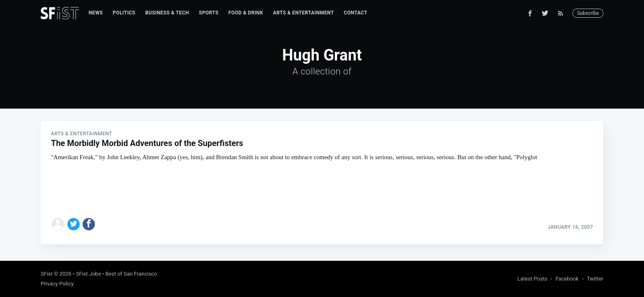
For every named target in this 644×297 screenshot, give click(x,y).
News (96, 13)
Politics (124, 13)
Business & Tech (167, 13)
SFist (47, 274)
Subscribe (588, 13)
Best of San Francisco (131, 274)
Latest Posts (532, 279)
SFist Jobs (89, 274)
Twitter (595, 279)
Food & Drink (246, 13)
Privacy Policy (57, 284)
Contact (355, 13)
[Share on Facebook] (89, 224)
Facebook (567, 279)
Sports (209, 13)
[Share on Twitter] (74, 224)
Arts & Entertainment (304, 13)
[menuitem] (96, 13)
